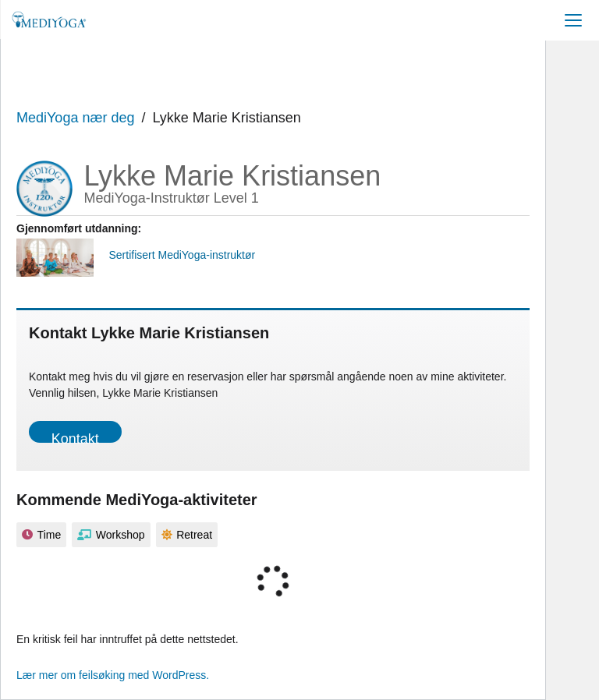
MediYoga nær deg (75, 118)
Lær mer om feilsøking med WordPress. (113, 675)
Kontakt (75, 437)
